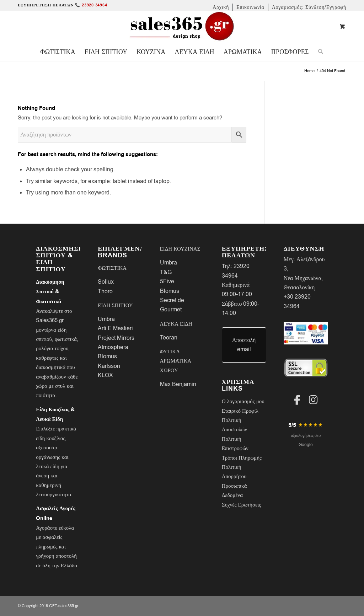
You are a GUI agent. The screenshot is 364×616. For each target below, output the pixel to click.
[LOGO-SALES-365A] (182, 27)
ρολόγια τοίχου (52, 348)
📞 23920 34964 (91, 5)
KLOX (105, 375)
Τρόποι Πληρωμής (242, 458)
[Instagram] (313, 400)
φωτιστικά (66, 339)
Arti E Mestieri (115, 328)
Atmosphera (113, 347)
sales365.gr (68, 606)
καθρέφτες (47, 358)
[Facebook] (297, 400)
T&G (166, 272)
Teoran (169, 338)
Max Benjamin (178, 384)
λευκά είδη (48, 466)
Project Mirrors (116, 338)
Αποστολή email (244, 345)
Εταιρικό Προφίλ (240, 411)
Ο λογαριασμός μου (243, 401)
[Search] (318, 52)
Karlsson (109, 366)
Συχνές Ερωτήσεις (242, 505)
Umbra (106, 319)
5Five (167, 282)
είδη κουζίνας (50, 438)
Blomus (107, 357)
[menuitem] (221, 7)
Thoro (105, 291)
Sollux (106, 282)
